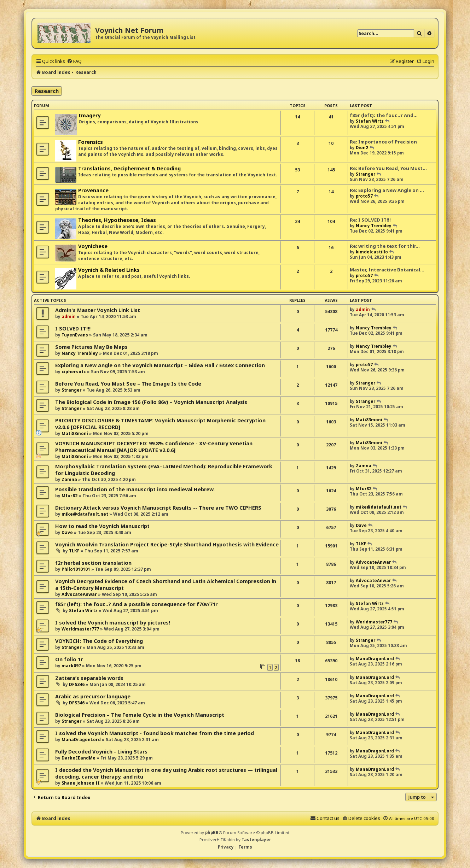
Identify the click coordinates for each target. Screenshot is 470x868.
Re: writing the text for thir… (385, 246)
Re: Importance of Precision (383, 142)
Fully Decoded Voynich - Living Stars (101, 752)
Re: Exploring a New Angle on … (387, 190)
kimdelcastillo (372, 252)
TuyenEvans (75, 335)
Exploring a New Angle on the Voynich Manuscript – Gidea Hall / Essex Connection (160, 365)
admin (69, 316)
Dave (67, 532)
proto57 (364, 196)
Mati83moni (75, 433)
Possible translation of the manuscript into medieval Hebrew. (135, 489)
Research (47, 91)
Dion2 (362, 148)
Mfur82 (69, 496)
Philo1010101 (76, 569)
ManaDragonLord (375, 659)
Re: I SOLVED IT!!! (370, 220)
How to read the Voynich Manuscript (102, 526)
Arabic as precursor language (93, 696)
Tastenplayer (256, 840)
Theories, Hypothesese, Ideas (117, 220)
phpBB (212, 832)
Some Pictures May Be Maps (91, 347)
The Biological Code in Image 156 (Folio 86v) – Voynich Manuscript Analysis (151, 402)
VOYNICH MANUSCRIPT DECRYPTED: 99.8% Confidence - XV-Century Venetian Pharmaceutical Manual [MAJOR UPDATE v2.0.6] (154, 447)
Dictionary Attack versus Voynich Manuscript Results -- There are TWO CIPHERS (158, 508)
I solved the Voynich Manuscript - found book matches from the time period (155, 733)
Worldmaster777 (80, 629)
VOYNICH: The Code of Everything (99, 641)
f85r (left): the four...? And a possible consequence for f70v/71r (136, 604)
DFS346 (77, 684)
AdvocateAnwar (373, 562)
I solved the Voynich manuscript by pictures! (113, 623)
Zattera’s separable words (89, 678)
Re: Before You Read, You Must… (388, 168)
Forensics (91, 142)
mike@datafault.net (85, 514)
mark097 (71, 666)
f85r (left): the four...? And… (384, 115)
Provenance (93, 190)
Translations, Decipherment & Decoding (129, 168)
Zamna (69, 479)
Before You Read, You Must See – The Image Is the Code (128, 384)
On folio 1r (69, 659)
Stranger (365, 174)
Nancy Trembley (374, 226)
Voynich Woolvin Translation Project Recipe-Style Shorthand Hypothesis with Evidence (167, 544)
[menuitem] (74, 61)
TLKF (74, 551)
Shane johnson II (81, 783)
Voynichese (93, 246)
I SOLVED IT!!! (73, 329)
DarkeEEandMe (79, 758)
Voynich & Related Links (109, 270)
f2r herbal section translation (93, 563)
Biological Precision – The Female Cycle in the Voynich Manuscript (140, 715)
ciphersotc (74, 372)
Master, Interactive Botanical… (387, 270)
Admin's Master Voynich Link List (98, 310)
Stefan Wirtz (370, 121)
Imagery (89, 115)
